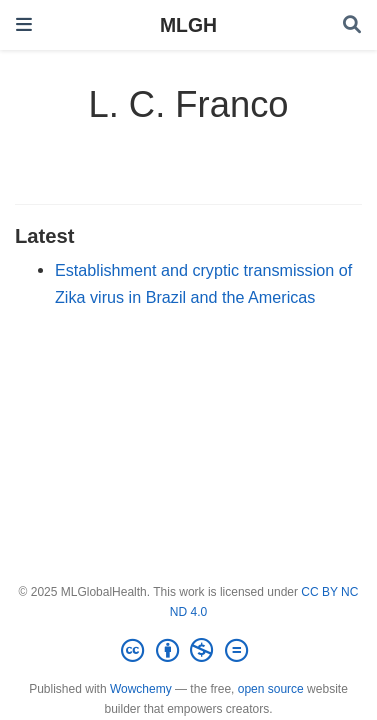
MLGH (188, 25)
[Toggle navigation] (24, 24)
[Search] (352, 25)
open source (271, 689)
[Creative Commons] (188, 651)
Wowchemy (141, 689)
